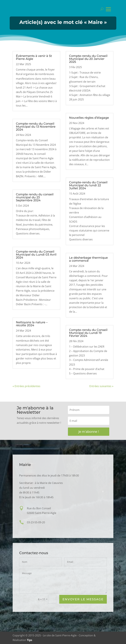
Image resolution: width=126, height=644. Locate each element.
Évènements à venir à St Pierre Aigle (34, 57)
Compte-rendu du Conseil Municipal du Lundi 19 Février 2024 (88, 333)
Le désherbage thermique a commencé (88, 259)
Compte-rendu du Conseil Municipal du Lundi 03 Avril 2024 (36, 255)
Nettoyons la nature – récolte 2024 (32, 324)
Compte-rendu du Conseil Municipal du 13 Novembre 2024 (36, 127)
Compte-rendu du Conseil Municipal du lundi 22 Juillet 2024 (88, 185)
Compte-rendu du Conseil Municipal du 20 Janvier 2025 (88, 59)
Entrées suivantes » (101, 386)
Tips (30, 640)
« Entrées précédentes (26, 386)
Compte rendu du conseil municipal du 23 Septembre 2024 (35, 197)
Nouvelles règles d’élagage (89, 118)
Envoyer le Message (83, 599)
